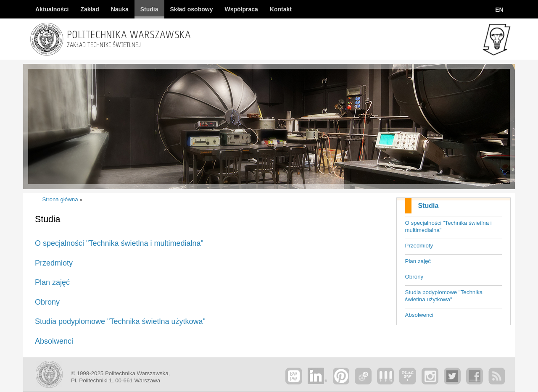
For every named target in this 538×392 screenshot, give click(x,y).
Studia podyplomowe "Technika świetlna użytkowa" (444, 296)
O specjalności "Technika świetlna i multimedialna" (448, 226)
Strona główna (60, 199)
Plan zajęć (418, 261)
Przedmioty (419, 246)
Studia (429, 206)
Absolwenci (419, 315)
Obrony (414, 277)
